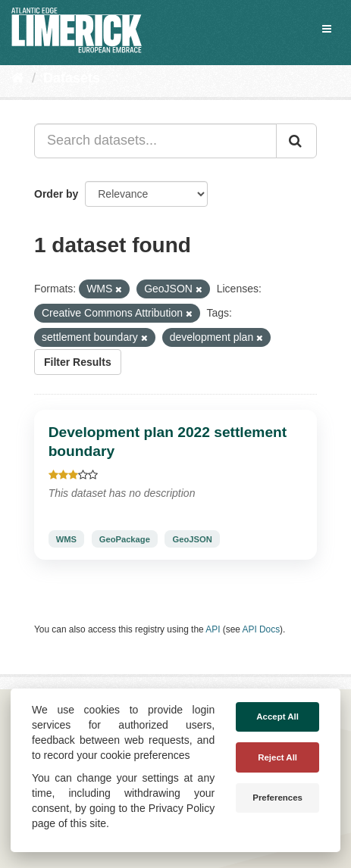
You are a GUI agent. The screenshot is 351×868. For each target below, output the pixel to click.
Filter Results (78, 362)
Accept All (277, 717)
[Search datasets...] (155, 141)
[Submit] (296, 141)
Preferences (277, 798)
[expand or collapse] (327, 29)
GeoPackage (125, 539)
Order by (56, 194)
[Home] (18, 78)
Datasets (72, 78)
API (213, 629)
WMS (66, 539)
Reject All (277, 757)
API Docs (262, 629)
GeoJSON (193, 539)
